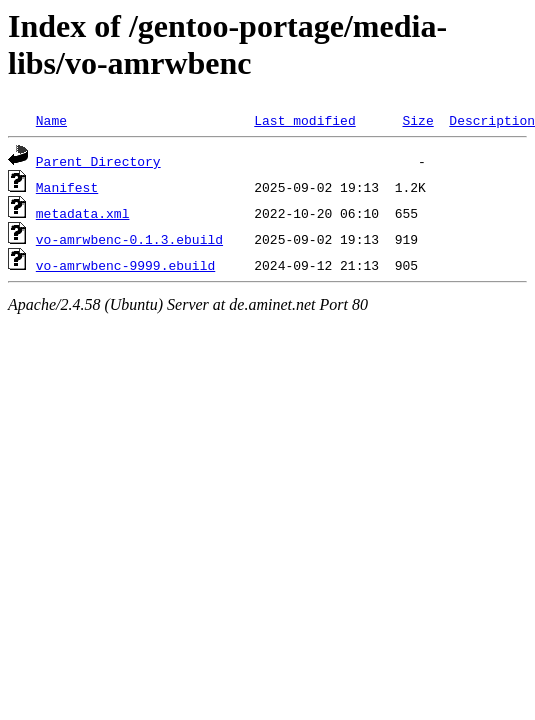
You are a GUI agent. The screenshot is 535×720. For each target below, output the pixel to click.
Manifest (67, 187)
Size (417, 120)
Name (51, 120)
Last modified (304, 120)
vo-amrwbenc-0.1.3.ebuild (129, 239)
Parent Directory (98, 161)
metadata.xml (83, 213)
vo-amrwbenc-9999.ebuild (125, 265)
